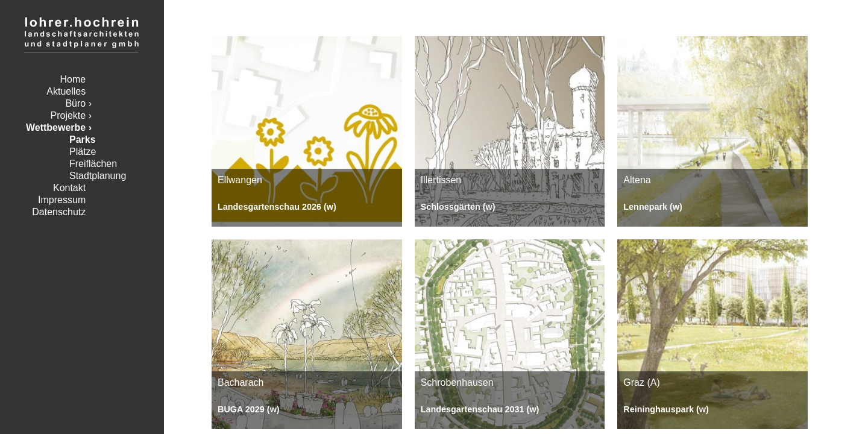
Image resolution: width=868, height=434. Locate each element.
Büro (75, 103)
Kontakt (69, 188)
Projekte (68, 115)
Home (73, 79)
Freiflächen (93, 164)
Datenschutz (59, 212)
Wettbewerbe (56, 127)
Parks (83, 140)
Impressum (62, 200)
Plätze (83, 152)
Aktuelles (66, 91)
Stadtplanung (98, 176)
